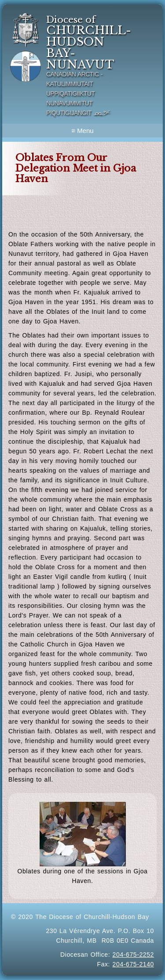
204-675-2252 (133, 955)
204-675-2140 (133, 964)
